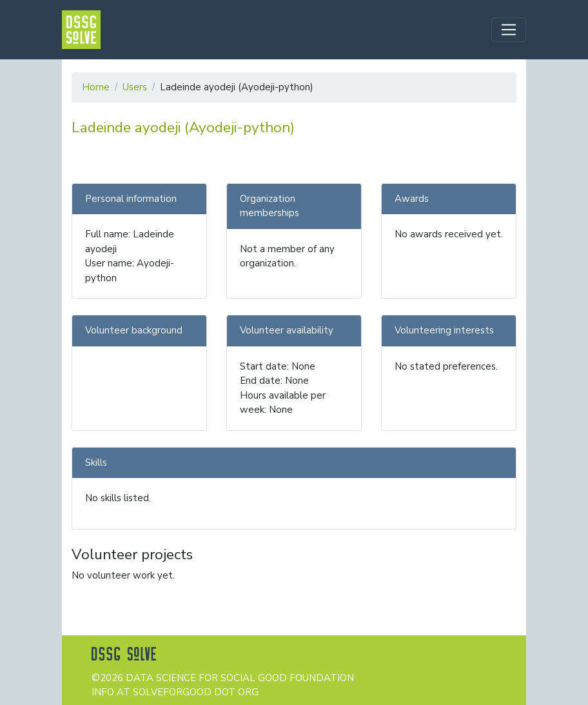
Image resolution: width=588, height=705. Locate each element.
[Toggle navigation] (509, 30)
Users (135, 87)
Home (96, 87)
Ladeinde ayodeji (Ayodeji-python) (183, 127)
